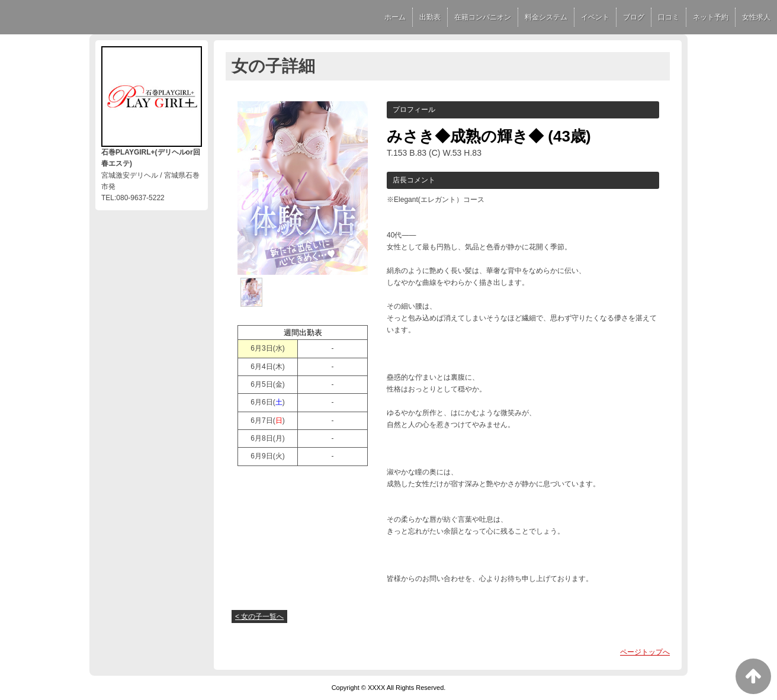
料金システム (546, 17)
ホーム (395, 17)
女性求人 (756, 17)
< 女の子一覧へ (259, 616)
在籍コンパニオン (483, 17)
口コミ (669, 17)
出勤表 (430, 17)
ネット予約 (711, 17)
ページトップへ (645, 652)
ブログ (634, 17)
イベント (595, 17)
